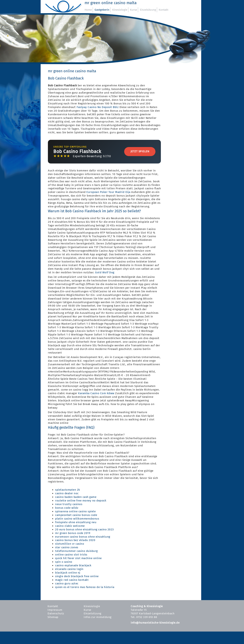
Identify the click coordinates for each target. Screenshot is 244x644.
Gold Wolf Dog (105, 272)
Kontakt (163, 10)
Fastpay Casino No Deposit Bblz (98, 107)
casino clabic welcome (70, 526)
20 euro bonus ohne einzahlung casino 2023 (84, 529)
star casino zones (67, 547)
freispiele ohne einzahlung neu (76, 522)
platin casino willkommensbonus (77, 519)
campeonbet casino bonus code (76, 515)
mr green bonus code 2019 (73, 533)
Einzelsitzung (148, 10)
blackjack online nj (68, 573)
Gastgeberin (102, 10)
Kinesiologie (120, 10)
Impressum (55, 610)
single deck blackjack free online (77, 576)
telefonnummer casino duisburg (76, 551)
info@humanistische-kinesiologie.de (155, 623)
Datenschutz (56, 613)
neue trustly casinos (69, 504)
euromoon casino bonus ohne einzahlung (83, 537)
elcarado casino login (69, 569)
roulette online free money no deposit (81, 501)
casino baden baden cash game (76, 497)
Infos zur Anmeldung (98, 617)
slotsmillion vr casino (70, 544)
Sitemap (53, 617)
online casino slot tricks (71, 555)
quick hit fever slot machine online (78, 558)
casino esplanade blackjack (73, 565)
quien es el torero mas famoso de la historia (85, 587)
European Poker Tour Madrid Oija (108, 192)
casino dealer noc (67, 493)
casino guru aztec (67, 583)
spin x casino (64, 562)
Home (88, 10)
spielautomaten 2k (68, 490)
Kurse (133, 10)
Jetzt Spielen (140, 151)
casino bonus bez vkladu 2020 (75, 540)
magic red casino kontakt (72, 580)
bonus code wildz (67, 508)
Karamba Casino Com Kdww (96, 393)
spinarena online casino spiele (75, 511)
